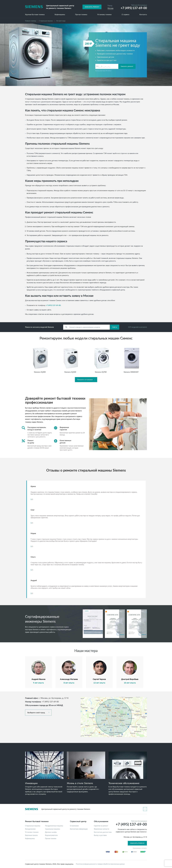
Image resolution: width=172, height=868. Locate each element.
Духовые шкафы (51, 832)
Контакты (143, 15)
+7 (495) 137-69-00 (53, 305)
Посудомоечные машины (54, 826)
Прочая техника (81, 15)
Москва (110, 8)
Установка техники (104, 15)
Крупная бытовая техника (35, 15)
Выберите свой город (36, 712)
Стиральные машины (33, 826)
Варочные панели (31, 835)
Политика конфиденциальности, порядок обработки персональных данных (100, 864)
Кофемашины (60, 15)
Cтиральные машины (46, 21)
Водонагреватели (51, 835)
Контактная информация (79, 829)
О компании (74, 826)
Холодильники (30, 829)
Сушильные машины (52, 829)
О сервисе (125, 15)
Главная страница (31, 21)
